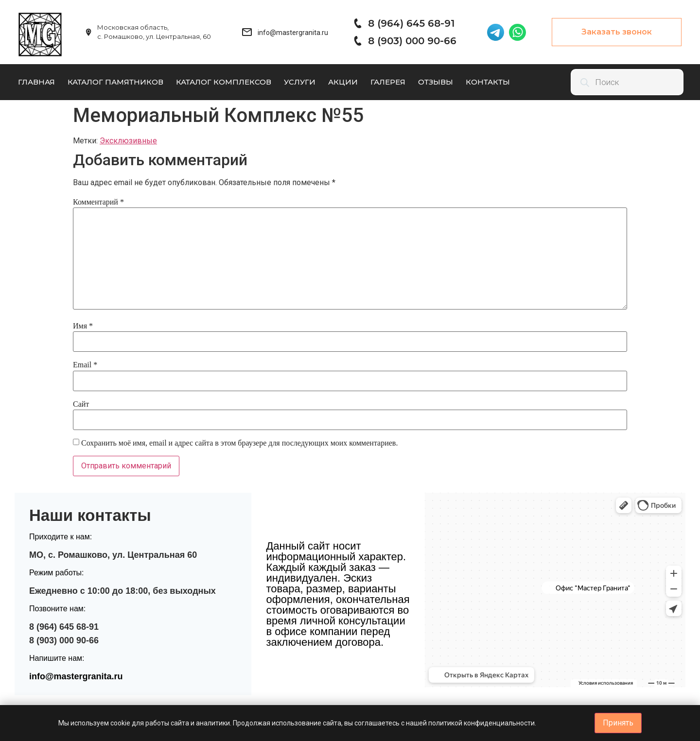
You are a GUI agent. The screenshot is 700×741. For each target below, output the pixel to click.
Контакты (488, 82)
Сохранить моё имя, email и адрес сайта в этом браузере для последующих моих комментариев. (239, 443)
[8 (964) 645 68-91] (357, 23)
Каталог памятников (115, 82)
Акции (343, 82)
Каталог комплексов (224, 82)
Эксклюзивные (128, 141)
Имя (83, 326)
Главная (36, 82)
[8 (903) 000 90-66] (357, 41)
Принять (618, 723)
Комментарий (98, 202)
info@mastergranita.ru (76, 676)
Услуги (300, 82)
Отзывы (436, 82)
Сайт (81, 404)
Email (85, 365)
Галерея (388, 82)
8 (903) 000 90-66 (412, 41)
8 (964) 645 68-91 (411, 23)
